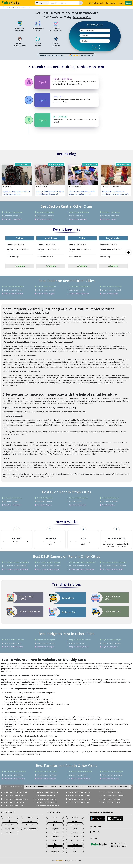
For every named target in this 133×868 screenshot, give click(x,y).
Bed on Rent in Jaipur (109, 219)
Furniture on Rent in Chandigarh (112, 776)
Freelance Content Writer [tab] (116, 791)
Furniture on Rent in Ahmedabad (15, 776)
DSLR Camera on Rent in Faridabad (114, 570)
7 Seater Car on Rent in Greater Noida (15, 803)
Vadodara (12, 7)
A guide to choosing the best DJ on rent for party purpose (16, 193)
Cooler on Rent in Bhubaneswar (80, 287)
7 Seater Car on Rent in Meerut (46, 807)
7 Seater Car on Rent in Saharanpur (47, 810)
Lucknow (75, 841)
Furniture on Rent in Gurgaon (46, 783)
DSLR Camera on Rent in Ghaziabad (16, 574)
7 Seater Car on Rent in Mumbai (79, 807)
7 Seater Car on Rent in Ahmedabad (15, 797)
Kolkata (55, 848)
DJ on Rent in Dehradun (45, 501)
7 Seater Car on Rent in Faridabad (79, 800)
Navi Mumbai (75, 829)
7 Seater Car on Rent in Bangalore (47, 797)
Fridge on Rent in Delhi (77, 648)
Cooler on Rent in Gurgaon (46, 294)
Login (121, 3)
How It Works (10, 829)
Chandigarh (55, 841)
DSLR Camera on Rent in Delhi (79, 570)
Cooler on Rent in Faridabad (111, 290)
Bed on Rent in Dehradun (45, 216)
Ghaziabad (55, 837)
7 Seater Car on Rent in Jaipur (110, 803)
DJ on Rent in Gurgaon (44, 505)
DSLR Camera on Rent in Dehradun (48, 570)
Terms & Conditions (30, 833)
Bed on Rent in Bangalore (45, 212)
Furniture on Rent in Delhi (78, 779)
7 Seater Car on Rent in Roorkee (13, 810)
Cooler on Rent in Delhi (77, 290)
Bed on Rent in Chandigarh (111, 212)
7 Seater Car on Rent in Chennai (111, 797)
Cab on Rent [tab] (56, 791)
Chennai (55, 852)
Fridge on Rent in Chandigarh (112, 644)
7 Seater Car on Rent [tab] (13, 791)
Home (10, 822)
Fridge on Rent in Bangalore (46, 644)
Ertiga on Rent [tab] (93, 791)
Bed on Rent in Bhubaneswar (79, 212)
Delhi (40, 3)
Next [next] (128, 252)
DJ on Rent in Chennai (11, 501)
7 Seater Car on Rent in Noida (111, 807)
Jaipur (55, 829)
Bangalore (55, 833)
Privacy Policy (10, 833)
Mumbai (75, 822)
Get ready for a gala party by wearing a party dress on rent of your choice (115, 193)
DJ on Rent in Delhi (76, 501)
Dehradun (75, 852)
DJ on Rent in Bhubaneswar (78, 498)
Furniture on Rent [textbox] (87, 30)
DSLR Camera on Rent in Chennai (15, 570)
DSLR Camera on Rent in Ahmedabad (17, 567)
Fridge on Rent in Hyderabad (79, 651)
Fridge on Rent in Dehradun (46, 648)
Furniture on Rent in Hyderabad (80, 783)
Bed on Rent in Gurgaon (45, 219)
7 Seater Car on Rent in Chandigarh (80, 797)
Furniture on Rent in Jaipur (111, 783)
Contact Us (30, 829)
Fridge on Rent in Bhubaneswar (80, 644)
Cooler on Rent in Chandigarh (112, 287)
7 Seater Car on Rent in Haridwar (79, 803)
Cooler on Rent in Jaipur (110, 294)
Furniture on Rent (25, 7)
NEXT (96, 47)
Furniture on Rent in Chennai (14, 779)
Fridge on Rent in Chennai (13, 648)
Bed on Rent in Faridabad (110, 216)
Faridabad (75, 837)
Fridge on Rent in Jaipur (110, 651)
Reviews (30, 825)
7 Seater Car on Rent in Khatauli (13, 807)
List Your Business (95, 3)
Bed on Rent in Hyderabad (78, 219)
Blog (10, 825)
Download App (110, 3)
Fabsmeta (60, 865)
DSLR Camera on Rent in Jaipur (112, 574)
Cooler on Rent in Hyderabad (79, 294)
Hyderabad (75, 845)
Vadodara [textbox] (84, 36)
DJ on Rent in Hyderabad (77, 505)
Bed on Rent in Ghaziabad (13, 219)
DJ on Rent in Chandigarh (110, 498)
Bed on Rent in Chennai (12, 216)
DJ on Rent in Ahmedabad (13, 498)
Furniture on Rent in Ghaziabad (14, 783)
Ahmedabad (55, 856)
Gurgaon (75, 825)
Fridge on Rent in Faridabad (111, 648)
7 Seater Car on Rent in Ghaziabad (112, 800)
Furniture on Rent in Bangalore (47, 776)
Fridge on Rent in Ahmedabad (14, 644)
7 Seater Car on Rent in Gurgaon (46, 803)
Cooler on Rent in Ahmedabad (14, 287)
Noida (75, 833)
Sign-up (128, 3)
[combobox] (95, 30)
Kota (75, 856)
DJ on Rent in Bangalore (45, 498)
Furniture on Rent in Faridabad (112, 779)
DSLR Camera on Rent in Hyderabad (81, 574)
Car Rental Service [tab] (74, 791)
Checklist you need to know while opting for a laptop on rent (82, 193)
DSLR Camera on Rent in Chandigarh (114, 567)
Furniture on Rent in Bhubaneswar (81, 776)
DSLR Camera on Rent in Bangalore (49, 567)
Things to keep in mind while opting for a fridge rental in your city (50, 193)
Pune (55, 825)
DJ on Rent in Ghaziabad (12, 505)
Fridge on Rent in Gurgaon (45, 651)
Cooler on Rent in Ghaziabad (14, 294)
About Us (30, 822)
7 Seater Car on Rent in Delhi (45, 800)
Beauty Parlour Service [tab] (36, 791)
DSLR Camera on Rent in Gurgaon (48, 574)
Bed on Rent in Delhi (76, 216)
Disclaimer (10, 837)
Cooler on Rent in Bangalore (46, 287)
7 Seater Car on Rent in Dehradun (14, 800)
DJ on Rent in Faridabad (110, 501)
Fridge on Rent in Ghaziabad (13, 651)
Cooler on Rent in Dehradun (46, 290)
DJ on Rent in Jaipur (108, 505)
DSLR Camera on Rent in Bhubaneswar (82, 567)
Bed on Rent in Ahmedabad (13, 212)
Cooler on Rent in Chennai (13, 290)
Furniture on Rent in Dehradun (47, 779)
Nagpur (55, 845)
